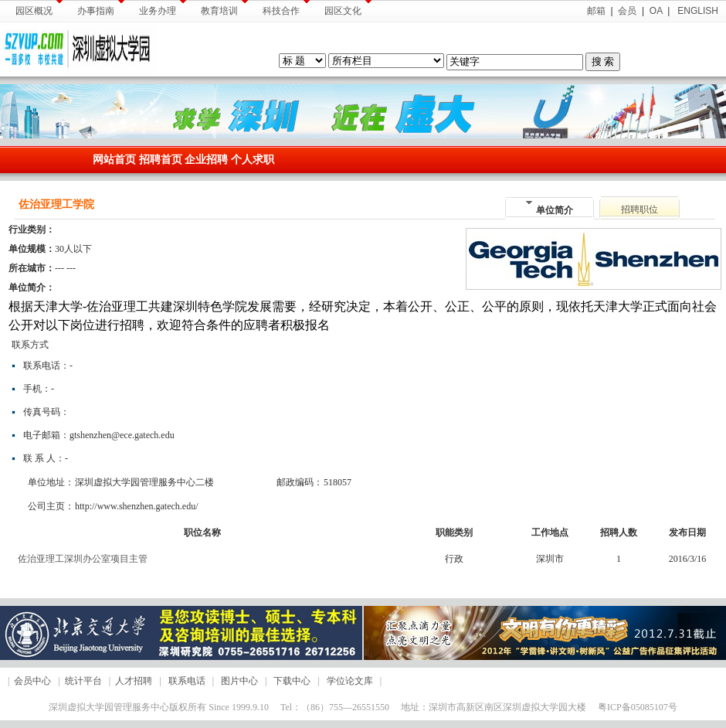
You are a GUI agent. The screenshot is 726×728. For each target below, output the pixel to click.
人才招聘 (134, 681)
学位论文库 (350, 681)
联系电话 (187, 681)
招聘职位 (639, 209)
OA (656, 11)
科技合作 (286, 8)
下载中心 (292, 681)
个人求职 (253, 160)
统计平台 (83, 681)
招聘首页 (161, 160)
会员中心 (32, 681)
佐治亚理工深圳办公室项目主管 (83, 559)
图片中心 (239, 681)
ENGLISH (697, 11)
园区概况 (39, 8)
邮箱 (596, 11)
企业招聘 (208, 160)
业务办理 (163, 8)
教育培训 (224, 8)
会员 (627, 11)
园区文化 (348, 8)
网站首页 (114, 160)
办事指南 (101, 8)
